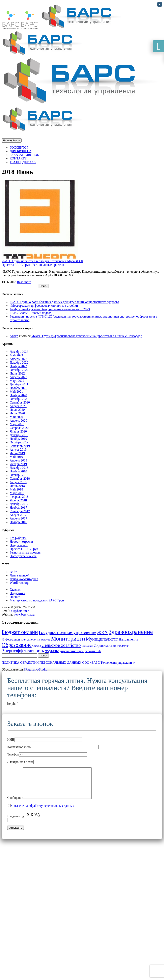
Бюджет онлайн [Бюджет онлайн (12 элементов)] (20, 632)
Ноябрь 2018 (18, 471)
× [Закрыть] (159, 4)
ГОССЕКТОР (19, 147)
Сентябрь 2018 (20, 479)
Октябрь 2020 (19, 399)
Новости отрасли (21, 542)
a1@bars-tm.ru (21, 611)
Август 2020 (18, 406)
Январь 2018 (18, 500)
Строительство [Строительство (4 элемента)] (105, 646)
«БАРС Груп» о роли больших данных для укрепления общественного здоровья (64, 302)
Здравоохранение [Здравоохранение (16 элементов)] (131, 632)
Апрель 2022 (18, 377)
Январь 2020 (18, 431)
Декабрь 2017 (19, 504)
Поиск (43, 286)
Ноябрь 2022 (18, 366)
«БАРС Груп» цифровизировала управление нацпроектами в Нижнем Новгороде (87, 336)
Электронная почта (54, 762)
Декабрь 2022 (19, 363)
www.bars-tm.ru (24, 614)
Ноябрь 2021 (18, 388)
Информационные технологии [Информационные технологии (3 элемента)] (21, 640)
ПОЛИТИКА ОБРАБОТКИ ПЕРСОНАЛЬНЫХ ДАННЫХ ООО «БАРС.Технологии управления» (68, 663)
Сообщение (53, 804)
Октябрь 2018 (19, 475)
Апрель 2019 (18, 460)
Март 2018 (17, 493)
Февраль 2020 (19, 428)
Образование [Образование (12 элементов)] (17, 645)
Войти (14, 572)
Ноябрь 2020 (18, 395)
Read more (24, 282)
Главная (15, 589)
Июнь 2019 (17, 453)
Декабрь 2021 (19, 384)
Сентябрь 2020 (20, 402)
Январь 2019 (18, 464)
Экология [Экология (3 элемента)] (123, 646)
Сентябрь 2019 (20, 446)
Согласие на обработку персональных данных (43, 812)
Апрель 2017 (18, 518)
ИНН (45, 739)
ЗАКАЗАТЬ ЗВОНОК (24, 155)
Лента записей (20, 575)
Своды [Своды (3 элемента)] (37, 646)
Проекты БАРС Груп (16, 265)
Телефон (47, 754)
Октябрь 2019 (19, 442)
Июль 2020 (17, 410)
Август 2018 (18, 482)
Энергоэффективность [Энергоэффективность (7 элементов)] (23, 651)
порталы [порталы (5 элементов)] (52, 651)
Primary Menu (12, 140)
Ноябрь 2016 (18, 522)
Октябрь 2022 (19, 370)
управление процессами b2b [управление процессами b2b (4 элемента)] (80, 651)
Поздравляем (19, 545)
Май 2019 (16, 457)
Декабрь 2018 (19, 468)
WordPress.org (19, 583)
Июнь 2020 (17, 413)
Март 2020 (17, 424)
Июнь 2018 (17, 486)
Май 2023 (16, 355)
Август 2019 (18, 450)
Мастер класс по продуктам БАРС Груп (37, 600)
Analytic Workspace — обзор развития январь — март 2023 (50, 309)
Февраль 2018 (19, 497)
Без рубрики (18, 538)
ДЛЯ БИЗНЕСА (21, 151)
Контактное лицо (53, 747)
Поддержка (17, 593)
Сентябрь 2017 (20, 511)
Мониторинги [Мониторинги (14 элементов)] (68, 639)
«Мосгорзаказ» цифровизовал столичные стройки (44, 306)
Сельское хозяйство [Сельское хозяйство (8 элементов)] (61, 645)
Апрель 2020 (18, 421)
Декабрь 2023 (19, 352)
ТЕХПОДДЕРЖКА (23, 162)
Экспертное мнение (23, 556)
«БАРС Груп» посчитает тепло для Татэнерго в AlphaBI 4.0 (42, 261)
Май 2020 (16, 417)
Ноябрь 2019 (18, 439)
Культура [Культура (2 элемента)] (46, 640)
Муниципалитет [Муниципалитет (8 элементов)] (102, 639)
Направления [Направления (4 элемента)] (128, 639)
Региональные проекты (48, 265)
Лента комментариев (24, 579)
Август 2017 (18, 515)
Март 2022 (17, 381)
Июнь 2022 (17, 373)
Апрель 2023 (18, 359)
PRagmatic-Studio (35, 669)
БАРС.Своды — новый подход (31, 313)
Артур (14, 336)
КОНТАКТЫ (19, 158)
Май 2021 (16, 392)
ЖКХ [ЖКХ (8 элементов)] (102, 632)
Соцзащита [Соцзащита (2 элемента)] (87, 646)
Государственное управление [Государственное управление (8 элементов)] (67, 632)
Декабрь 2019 (19, 435)
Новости (16, 597)
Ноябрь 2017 (18, 508)
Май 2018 (16, 489)
